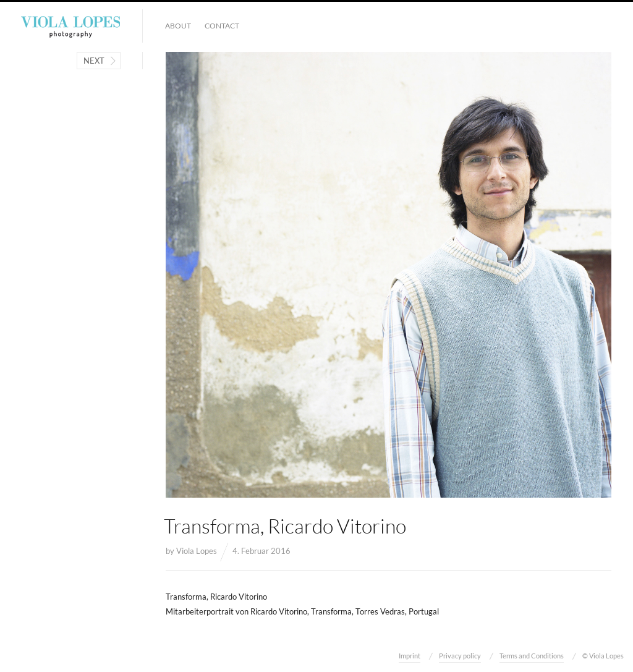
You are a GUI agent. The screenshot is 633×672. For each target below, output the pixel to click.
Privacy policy (460, 656)
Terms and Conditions (532, 656)
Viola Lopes (197, 551)
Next (94, 61)
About (178, 26)
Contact (222, 26)
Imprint (410, 656)
